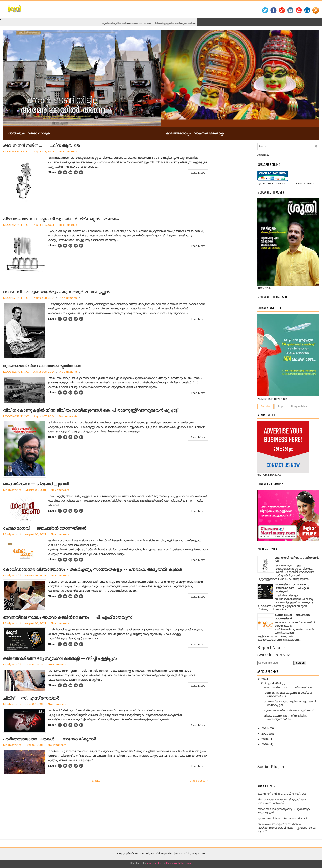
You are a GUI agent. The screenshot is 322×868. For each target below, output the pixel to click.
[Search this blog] (275, 663)
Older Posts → (199, 781)
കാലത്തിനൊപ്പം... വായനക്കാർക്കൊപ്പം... (196, 133)
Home (96, 781)
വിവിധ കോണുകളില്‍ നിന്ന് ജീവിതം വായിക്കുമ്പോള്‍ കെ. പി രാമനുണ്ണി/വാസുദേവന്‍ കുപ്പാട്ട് (90, 410)
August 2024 (273, 683)
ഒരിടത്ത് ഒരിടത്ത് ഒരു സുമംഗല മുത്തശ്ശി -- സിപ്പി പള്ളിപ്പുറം (60, 658)
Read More (198, 173)
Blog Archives (299, 407)
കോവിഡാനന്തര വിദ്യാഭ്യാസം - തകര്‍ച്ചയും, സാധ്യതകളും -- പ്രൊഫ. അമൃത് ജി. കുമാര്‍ (92, 569)
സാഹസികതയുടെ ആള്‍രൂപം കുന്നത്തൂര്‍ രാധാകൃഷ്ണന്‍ (56, 292)
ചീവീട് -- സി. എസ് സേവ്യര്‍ (31, 698)
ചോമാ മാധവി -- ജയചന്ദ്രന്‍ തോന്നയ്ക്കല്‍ (45, 528)
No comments (68, 152)
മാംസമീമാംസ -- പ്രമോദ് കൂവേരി (36, 484)
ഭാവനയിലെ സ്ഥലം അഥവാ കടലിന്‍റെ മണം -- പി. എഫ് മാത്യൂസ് (68, 617)
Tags (281, 407)
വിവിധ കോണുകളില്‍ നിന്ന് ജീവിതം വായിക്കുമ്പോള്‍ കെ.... (286, 717)
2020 (265, 734)
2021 (265, 728)
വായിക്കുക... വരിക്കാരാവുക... (30, 133)
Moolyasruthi (154, 863)
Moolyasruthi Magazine (158, 854)
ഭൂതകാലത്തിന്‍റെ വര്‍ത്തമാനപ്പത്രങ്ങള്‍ (42, 366)
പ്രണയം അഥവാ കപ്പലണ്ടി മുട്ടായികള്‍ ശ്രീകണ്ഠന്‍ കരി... (288, 694)
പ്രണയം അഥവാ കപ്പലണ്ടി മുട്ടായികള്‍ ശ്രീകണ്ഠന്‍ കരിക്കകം (61, 219)
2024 (265, 679)
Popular (265, 407)
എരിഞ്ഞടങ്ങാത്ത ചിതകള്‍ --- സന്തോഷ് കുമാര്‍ (49, 739)
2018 (265, 744)
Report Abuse (271, 648)
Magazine (198, 854)
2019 (265, 739)
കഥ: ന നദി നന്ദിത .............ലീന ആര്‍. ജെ (41, 145)
